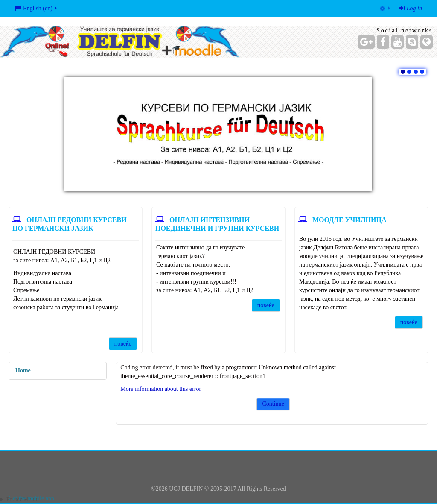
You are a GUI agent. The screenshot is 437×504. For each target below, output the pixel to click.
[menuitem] (385, 9)
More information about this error (161, 389)
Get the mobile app (31, 498)
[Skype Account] (412, 42)
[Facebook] (383, 42)
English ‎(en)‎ (36, 8)
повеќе (123, 344)
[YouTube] (398, 42)
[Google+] (366, 42)
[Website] (427, 42)
